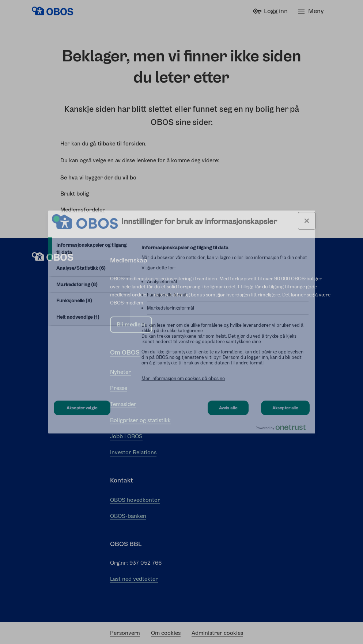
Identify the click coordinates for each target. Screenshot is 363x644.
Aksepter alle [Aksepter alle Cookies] (285, 408)
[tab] (89, 249)
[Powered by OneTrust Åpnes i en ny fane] (284, 429)
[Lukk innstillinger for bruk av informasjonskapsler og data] (307, 221)
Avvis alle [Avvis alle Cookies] (228, 408)
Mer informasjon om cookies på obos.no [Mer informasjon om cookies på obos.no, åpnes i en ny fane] (183, 378)
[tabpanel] (225, 317)
